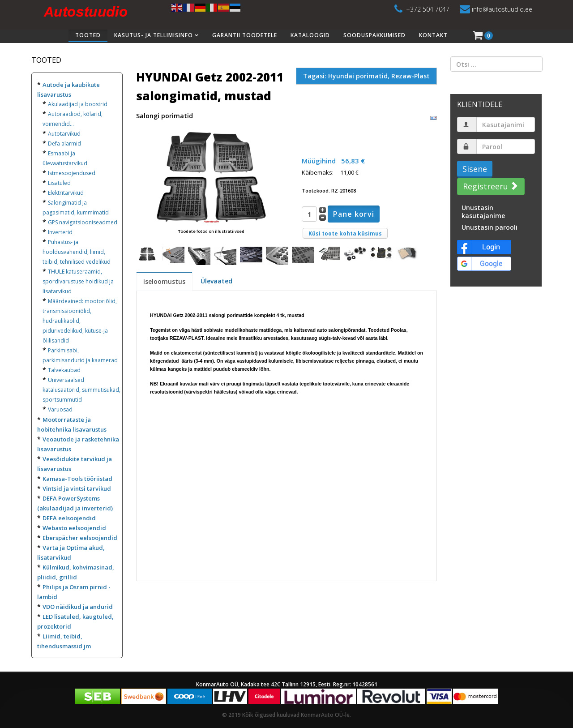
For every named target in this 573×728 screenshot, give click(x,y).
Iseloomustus (164, 281)
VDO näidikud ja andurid (78, 607)
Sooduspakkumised (374, 35)
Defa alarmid (64, 143)
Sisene (475, 169)
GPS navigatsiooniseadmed (83, 222)
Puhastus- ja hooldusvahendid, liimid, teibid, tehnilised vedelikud (77, 252)
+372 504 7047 (428, 9)
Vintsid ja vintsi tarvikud (77, 488)
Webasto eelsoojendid (74, 528)
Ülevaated (216, 281)
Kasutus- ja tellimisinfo (154, 35)
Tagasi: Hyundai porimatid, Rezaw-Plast (366, 76)
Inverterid (60, 232)
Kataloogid (310, 35)
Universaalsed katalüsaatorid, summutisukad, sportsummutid (81, 390)
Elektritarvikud (66, 193)
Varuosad (60, 409)
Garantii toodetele (245, 35)
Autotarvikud (64, 134)
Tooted (88, 35)
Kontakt (433, 35)
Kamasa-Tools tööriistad (77, 479)
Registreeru (490, 186)
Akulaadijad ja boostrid (78, 104)
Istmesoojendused (72, 173)
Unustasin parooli (490, 227)
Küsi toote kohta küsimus (345, 233)
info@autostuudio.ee (502, 9)
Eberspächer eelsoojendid (80, 538)
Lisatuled (59, 183)
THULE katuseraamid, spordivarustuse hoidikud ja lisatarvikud (78, 281)
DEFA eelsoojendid (69, 518)
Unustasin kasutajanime (483, 212)
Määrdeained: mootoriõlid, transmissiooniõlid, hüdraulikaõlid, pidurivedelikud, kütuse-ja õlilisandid (80, 321)
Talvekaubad (64, 370)
